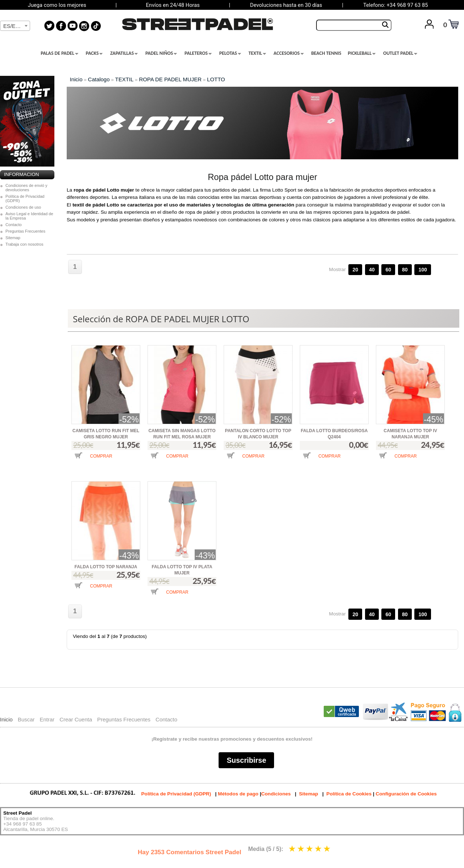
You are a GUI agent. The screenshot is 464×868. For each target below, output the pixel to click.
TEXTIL (257, 53)
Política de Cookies (349, 794)
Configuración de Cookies (406, 794)
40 (372, 270)
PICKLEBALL (362, 53)
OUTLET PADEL (400, 53)
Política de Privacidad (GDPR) (25, 198)
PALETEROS (198, 53)
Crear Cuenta (76, 719)
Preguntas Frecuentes (25, 231)
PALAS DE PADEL (59, 53)
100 (422, 270)
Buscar (26, 719)
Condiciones (276, 794)
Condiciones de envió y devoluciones (26, 188)
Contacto (14, 225)
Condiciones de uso (23, 207)
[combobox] (15, 26)
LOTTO (216, 79)
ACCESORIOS (289, 53)
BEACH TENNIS (326, 53)
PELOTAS (230, 53)
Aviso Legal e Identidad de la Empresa (29, 216)
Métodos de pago (238, 794)
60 (388, 270)
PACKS (94, 53)
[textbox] (15, 26)
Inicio (76, 79)
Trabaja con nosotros (24, 244)
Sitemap (13, 238)
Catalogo (99, 79)
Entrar (47, 719)
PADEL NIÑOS (161, 53)
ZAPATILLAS (124, 53)
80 (405, 270)
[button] (93, 461)
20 (355, 270)
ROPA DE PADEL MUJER (170, 79)
